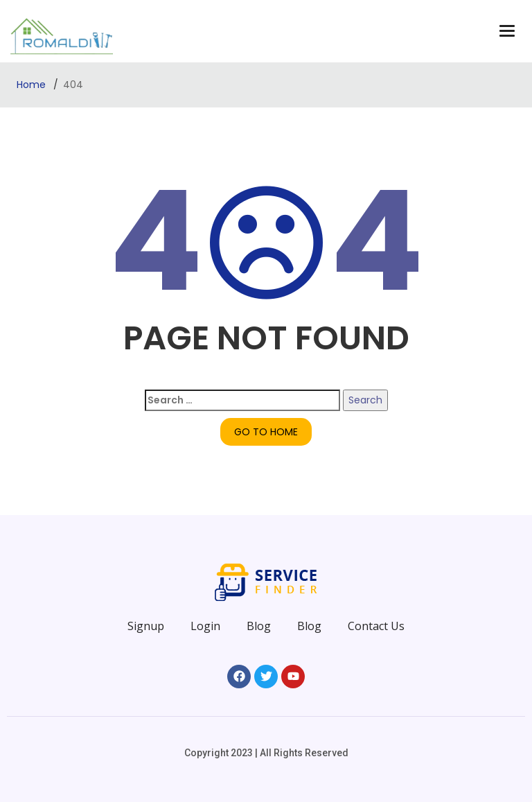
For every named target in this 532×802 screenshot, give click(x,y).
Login (205, 626)
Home (33, 85)
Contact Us (376, 626)
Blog (259, 626)
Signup (146, 626)
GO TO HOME (266, 432)
